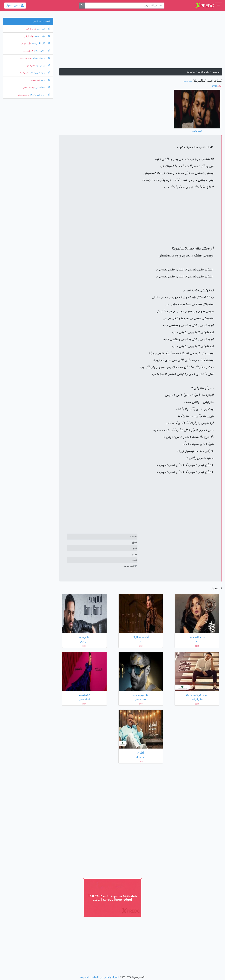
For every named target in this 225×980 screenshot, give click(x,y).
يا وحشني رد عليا (40, 73)
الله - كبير (43, 29)
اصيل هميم (28, 51)
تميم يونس (188, 81)
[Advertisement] (141, 41)
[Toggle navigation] (218, 5)
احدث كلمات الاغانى (41, 21)
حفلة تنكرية (42, 87)
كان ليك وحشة (41, 43)
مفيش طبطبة (41, 58)
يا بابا (45, 80)
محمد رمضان (26, 58)
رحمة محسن (28, 87)
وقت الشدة (42, 36)
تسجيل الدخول (15, 5)
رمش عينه (42, 65)
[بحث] (82, 6)
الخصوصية (85, 977)
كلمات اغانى (204, 72)
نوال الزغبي (31, 29)
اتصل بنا (94, 977)
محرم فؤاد (30, 65)
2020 (217, 86)
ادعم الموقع (113, 977)
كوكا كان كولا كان (40, 95)
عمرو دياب (35, 80)
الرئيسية (216, 72)
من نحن (103, 977)
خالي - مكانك (41, 51)
